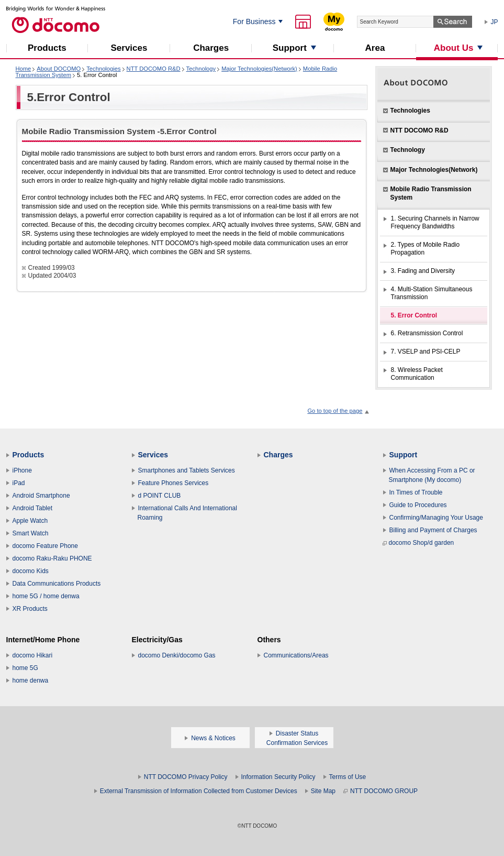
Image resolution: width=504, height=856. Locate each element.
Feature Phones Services (173, 483)
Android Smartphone (41, 496)
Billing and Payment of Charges (433, 530)
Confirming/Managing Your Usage (436, 518)
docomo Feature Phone (45, 546)
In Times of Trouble (416, 492)
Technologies (103, 69)
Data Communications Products (57, 584)
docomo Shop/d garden (418, 543)
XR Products (30, 609)
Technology (201, 69)
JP (495, 22)
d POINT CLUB (160, 496)
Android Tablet (33, 508)
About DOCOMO (59, 69)
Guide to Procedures (418, 505)
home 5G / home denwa (46, 596)
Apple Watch (30, 521)
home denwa (31, 681)
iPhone (22, 470)
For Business (254, 21)
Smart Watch (31, 533)
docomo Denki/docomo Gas (177, 655)
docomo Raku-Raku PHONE (52, 558)
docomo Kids (31, 571)
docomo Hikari (33, 655)
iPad (19, 483)
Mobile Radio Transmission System (431, 193)
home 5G (25, 668)
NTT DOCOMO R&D (154, 69)
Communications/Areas (296, 655)
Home (24, 69)
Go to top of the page (335, 411)
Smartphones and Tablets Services (187, 470)
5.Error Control (69, 97)
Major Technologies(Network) (259, 69)
